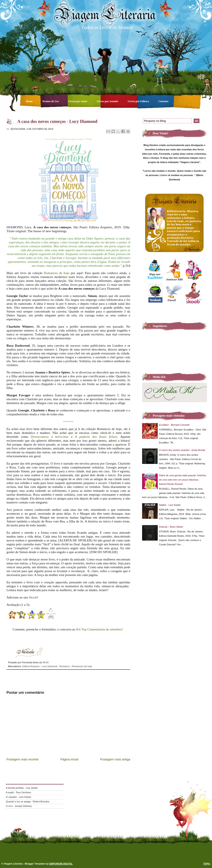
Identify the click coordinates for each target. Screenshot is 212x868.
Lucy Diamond (50, 666)
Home (30, 101)
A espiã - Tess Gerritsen (18, 792)
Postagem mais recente (22, 759)
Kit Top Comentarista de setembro (99, 629)
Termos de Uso (51, 101)
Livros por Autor (78, 101)
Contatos (163, 101)
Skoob (33, 597)
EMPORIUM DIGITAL (61, 864)
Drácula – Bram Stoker (171, 527)
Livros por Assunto (108, 101)
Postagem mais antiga (115, 759)
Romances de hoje (57, 273)
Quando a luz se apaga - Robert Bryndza (28, 801)
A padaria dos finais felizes (96, 437)
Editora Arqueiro (31, 666)
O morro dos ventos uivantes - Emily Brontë (182, 450)
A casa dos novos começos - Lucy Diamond (57, 121)
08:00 (45, 662)
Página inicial (69, 759)
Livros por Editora (139, 101)
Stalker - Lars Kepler (170, 505)
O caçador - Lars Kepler (18, 797)
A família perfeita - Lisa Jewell (22, 788)
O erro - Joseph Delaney (19, 806)
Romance (65, 666)
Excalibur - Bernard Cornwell (174, 425)
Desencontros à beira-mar (50, 437)
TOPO (207, 864)
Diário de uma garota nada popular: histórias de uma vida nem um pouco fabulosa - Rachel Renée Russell (183, 480)
